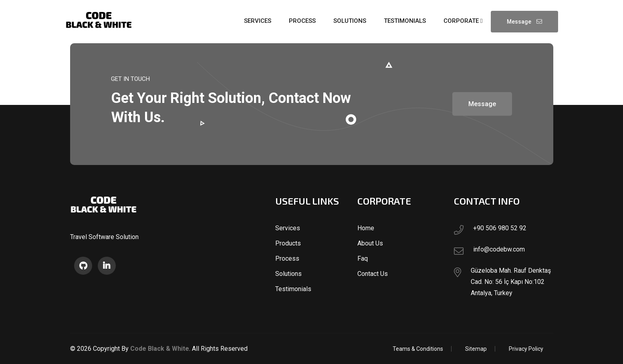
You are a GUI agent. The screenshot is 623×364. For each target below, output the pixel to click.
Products (288, 243)
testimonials (405, 21)
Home (366, 228)
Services (288, 228)
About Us (370, 243)
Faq (363, 258)
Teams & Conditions (418, 349)
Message (524, 22)
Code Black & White (160, 349)
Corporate (463, 21)
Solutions (288, 274)
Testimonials (293, 289)
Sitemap (476, 349)
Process (287, 258)
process (302, 21)
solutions (350, 21)
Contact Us (373, 274)
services (258, 21)
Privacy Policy (526, 349)
